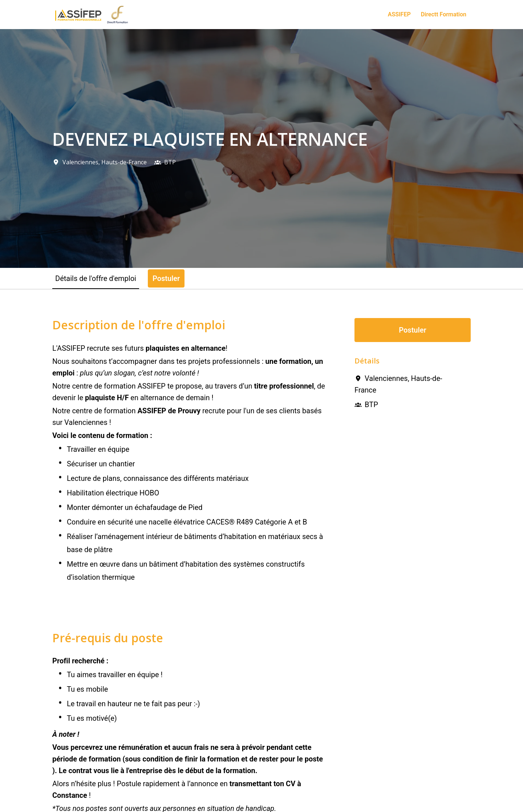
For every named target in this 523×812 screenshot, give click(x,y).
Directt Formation (444, 14)
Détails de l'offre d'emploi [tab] (96, 278)
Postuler (412, 330)
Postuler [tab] (166, 278)
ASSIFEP (399, 14)
